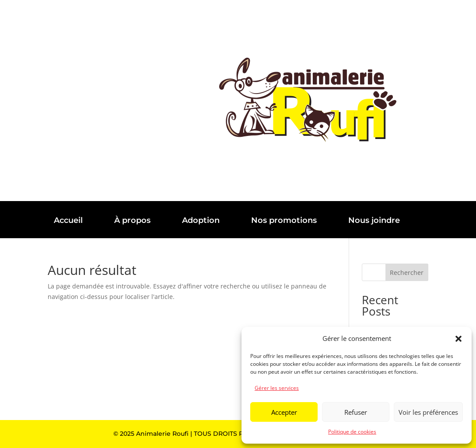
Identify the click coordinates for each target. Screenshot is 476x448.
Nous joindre (374, 220)
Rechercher (407, 273)
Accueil (68, 220)
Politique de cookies (352, 432)
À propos (132, 220)
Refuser (356, 412)
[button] (458, 339)
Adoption (201, 220)
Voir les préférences (428, 412)
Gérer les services (277, 388)
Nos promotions (284, 220)
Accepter (284, 412)
